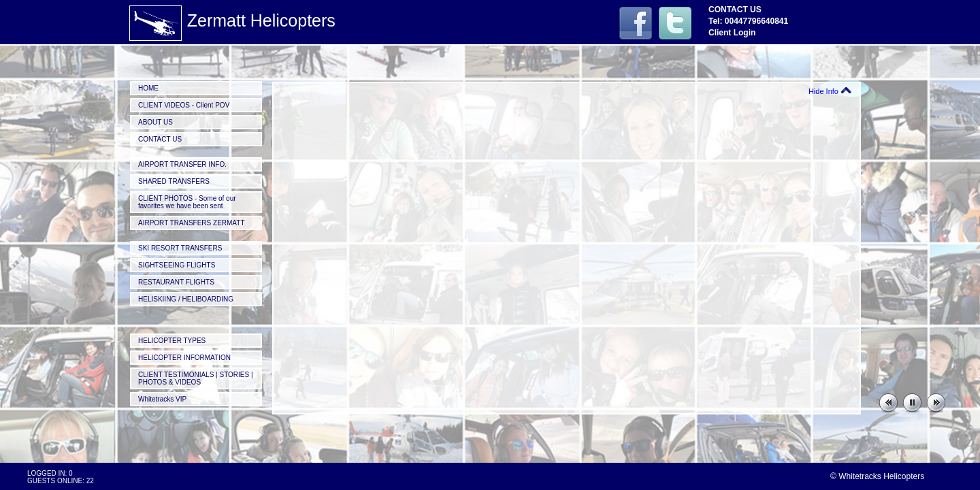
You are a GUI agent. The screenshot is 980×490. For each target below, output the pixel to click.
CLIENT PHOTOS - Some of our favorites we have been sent (187, 202)
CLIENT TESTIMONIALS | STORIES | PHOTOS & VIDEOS (196, 378)
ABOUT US (156, 122)
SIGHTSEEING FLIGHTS (177, 265)
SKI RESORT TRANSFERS (180, 248)
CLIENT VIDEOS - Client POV (184, 105)
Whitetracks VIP (162, 399)
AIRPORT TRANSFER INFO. (182, 164)
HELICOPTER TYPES (172, 341)
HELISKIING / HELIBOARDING (186, 299)
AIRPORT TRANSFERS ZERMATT (192, 223)
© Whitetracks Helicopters (877, 476)
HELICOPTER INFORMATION (184, 358)
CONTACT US (160, 139)
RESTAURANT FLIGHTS (176, 282)
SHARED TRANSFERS (174, 181)
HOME (148, 88)
